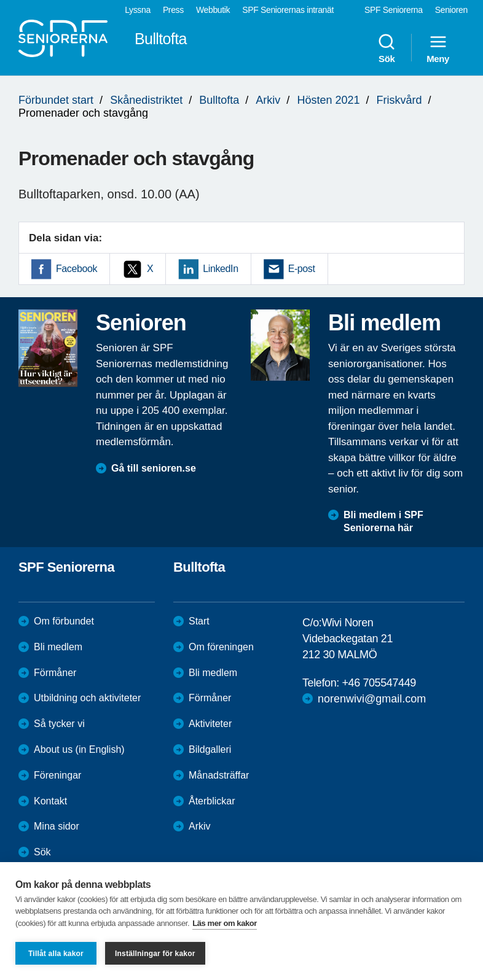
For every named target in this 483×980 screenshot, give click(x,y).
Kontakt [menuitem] (50, 801)
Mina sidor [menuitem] (57, 826)
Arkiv (268, 100)
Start (199, 621)
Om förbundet (64, 621)
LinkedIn (220, 269)
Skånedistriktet (146, 100)
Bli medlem (58, 647)
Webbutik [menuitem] (213, 10)
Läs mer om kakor (225, 923)
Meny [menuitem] (438, 48)
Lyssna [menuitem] (138, 10)
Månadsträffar (219, 775)
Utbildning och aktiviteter (87, 698)
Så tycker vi (59, 724)
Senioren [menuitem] (451, 10)
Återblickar (212, 801)
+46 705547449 (379, 683)
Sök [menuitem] (387, 48)
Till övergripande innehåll (0, 0)
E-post (302, 269)
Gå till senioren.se (154, 468)
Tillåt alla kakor (56, 954)
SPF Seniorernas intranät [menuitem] (288, 10)
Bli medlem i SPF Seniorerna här (383, 521)
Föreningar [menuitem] (57, 775)
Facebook (77, 269)
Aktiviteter (210, 724)
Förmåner (55, 673)
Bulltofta (219, 100)
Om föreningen (221, 647)
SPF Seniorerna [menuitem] (394, 10)
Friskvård (399, 100)
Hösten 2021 (328, 100)
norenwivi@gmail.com (372, 699)
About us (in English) (79, 749)
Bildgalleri (210, 749)
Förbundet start (56, 100)
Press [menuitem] (173, 10)
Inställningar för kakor (155, 954)
